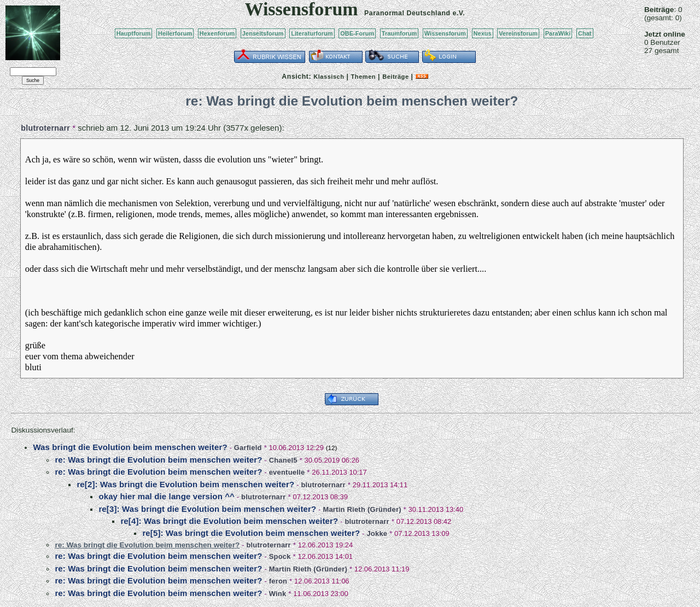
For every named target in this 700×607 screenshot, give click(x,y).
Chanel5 (283, 460)
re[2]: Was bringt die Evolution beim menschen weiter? (185, 484)
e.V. (459, 13)
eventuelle (287, 472)
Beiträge (395, 77)
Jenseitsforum (263, 33)
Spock (280, 556)
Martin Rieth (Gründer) (362, 509)
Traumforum (399, 33)
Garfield (248, 448)
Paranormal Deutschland (407, 13)
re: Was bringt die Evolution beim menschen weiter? (158, 460)
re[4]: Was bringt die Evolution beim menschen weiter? (229, 521)
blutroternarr (45, 128)
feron (278, 581)
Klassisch (329, 77)
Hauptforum (134, 33)
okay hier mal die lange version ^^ (167, 496)
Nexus (483, 33)
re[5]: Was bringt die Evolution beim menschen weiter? (251, 533)
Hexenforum (217, 33)
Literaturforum (312, 33)
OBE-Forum (357, 33)
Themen (363, 77)
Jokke (377, 533)
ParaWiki (558, 33)
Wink (278, 594)
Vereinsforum (518, 33)
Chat (585, 33)
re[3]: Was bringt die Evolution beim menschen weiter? (207, 509)
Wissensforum (445, 33)
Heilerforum (175, 33)
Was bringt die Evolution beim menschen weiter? (130, 447)
